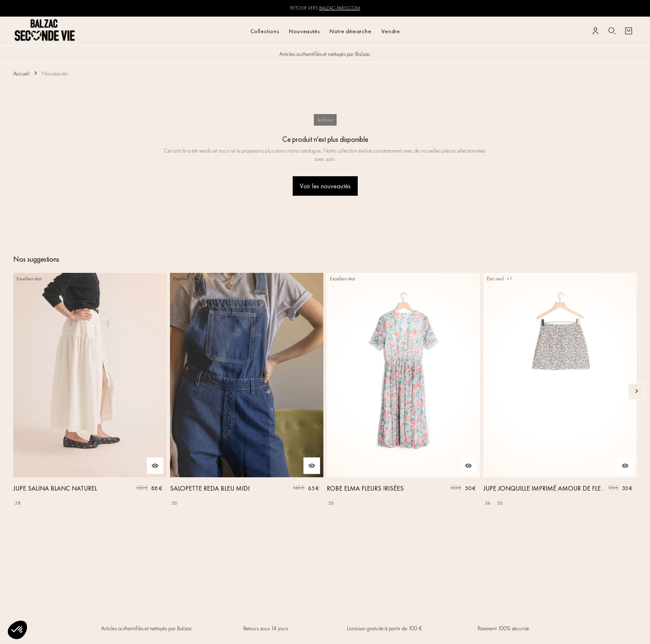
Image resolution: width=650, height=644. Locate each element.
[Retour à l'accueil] (45, 31)
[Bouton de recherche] (612, 31)
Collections (265, 31)
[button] (17, 630)
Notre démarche (350, 31)
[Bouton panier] (628, 31)
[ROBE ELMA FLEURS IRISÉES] (403, 391)
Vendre (391, 31)
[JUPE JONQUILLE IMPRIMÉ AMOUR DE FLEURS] (560, 391)
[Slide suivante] (637, 391)
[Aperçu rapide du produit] (155, 466)
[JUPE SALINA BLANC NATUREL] (90, 391)
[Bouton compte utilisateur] (595, 31)
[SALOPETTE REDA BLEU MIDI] (247, 391)
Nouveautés (304, 31)
